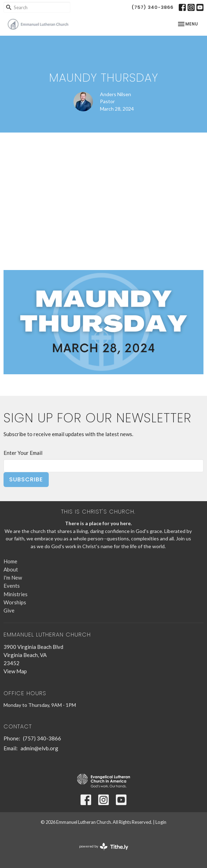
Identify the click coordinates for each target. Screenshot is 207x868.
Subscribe (26, 479)
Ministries (16, 594)
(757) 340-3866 (152, 7)
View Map (15, 671)
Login (161, 822)
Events (12, 586)
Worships (15, 602)
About (11, 569)
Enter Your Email (23, 453)
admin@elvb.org (39, 748)
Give (9, 610)
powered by (104, 847)
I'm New (13, 577)
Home (10, 561)
